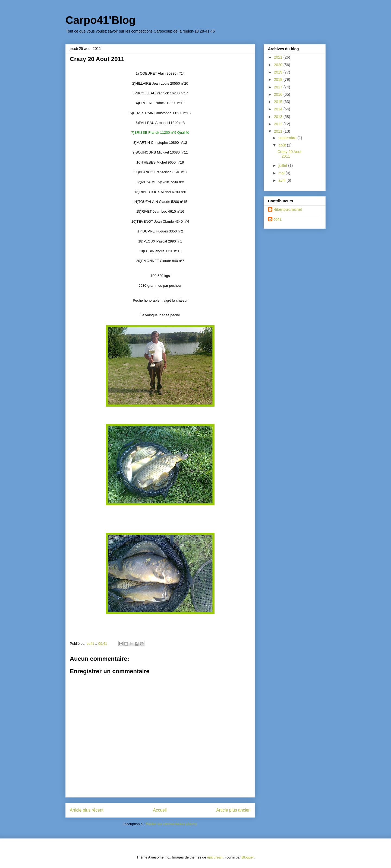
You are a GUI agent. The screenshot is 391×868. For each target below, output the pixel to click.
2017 (279, 87)
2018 (279, 79)
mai (282, 173)
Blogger (248, 857)
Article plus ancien (233, 810)
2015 (279, 102)
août (283, 145)
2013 (279, 117)
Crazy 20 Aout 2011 (289, 154)
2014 (279, 109)
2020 (279, 65)
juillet (283, 165)
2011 (279, 131)
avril (282, 180)
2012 (279, 124)
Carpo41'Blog (100, 20)
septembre (288, 138)
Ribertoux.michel (288, 209)
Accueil (160, 810)
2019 (279, 72)
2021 (279, 57)
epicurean (215, 857)
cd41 (278, 219)
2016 (279, 94)
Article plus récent (87, 810)
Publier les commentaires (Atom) (171, 824)
